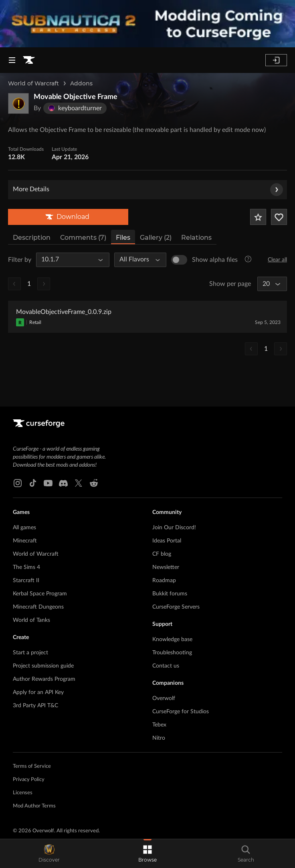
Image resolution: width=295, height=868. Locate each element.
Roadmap (164, 581)
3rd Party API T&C (35, 706)
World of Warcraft (33, 83)
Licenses (23, 793)
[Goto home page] (29, 60)
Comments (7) (83, 238)
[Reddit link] (94, 483)
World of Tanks (31, 620)
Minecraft (25, 541)
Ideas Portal (167, 541)
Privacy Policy (29, 780)
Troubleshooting (172, 653)
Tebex (159, 725)
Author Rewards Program (44, 679)
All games (24, 528)
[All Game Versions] (69, 260)
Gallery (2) (156, 238)
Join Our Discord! (174, 528)
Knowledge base (172, 639)
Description (32, 238)
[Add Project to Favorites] (258, 217)
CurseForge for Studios (181, 712)
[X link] (79, 483)
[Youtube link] (48, 483)
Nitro (159, 738)
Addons (81, 83)
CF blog (162, 554)
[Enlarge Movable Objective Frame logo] (18, 103)
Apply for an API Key (38, 692)
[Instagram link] (18, 483)
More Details (148, 190)
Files (123, 238)
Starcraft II (26, 581)
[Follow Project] (279, 217)
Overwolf (164, 698)
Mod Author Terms (34, 806)
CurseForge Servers (176, 607)
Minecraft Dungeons (38, 607)
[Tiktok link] (33, 483)
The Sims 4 (26, 567)
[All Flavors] (137, 260)
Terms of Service (32, 766)
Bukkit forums (170, 594)
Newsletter (166, 567)
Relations (196, 238)
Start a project (30, 653)
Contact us (166, 666)
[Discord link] (63, 483)
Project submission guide (43, 666)
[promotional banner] (147, 24)
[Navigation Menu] (12, 60)
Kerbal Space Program (40, 594)
